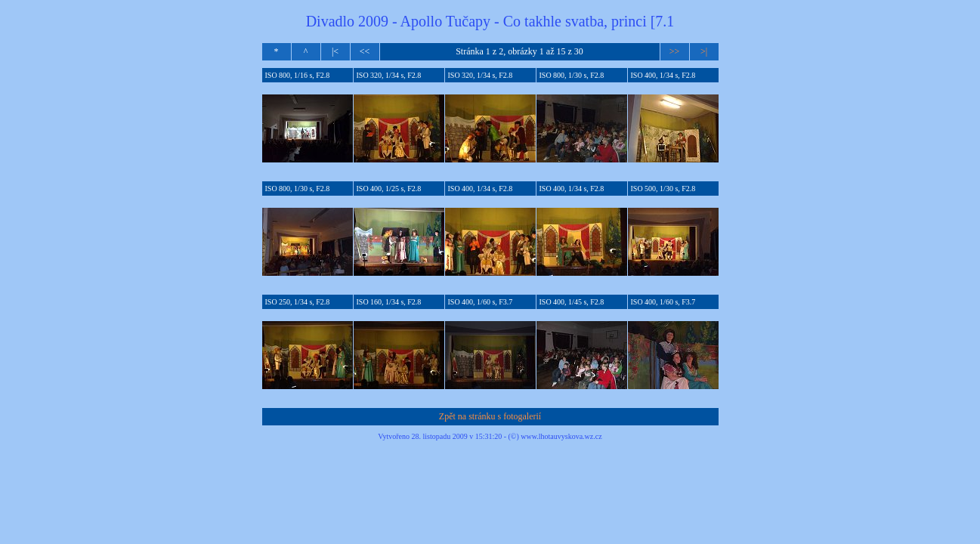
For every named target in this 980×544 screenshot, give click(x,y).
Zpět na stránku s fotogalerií (490, 416)
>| (704, 51)
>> (675, 51)
